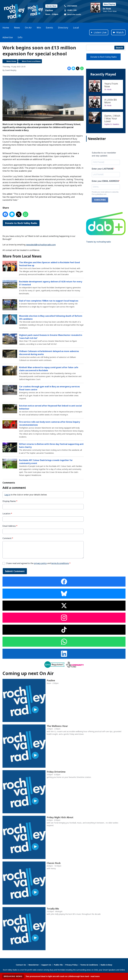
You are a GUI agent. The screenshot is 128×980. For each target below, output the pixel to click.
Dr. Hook (107, 9)
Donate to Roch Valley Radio (21, 223)
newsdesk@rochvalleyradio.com (41, 245)
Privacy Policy (71, 965)
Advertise (8, 37)
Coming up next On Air (28, 673)
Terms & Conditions (89, 965)
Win (39, 28)
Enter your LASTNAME (103, 169)
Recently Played (103, 74)
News (17, 28)
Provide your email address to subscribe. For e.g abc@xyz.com (105, 193)
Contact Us (21, 965)
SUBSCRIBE (100, 200)
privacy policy (40, 563)
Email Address (10, 526)
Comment (8, 538)
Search (119, 48)
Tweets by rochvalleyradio (98, 242)
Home (6, 28)
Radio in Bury (106, 965)
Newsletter (34, 965)
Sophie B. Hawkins (112, 124)
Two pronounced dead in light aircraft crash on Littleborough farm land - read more (63, 976)
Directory (63, 28)
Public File (58, 965)
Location (7, 513)
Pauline (49, 10)
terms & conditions (60, 563)
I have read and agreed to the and (38, 563)
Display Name (10, 501)
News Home (11, 61)
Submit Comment (15, 571)
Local (76, 28)
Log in (7, 495)
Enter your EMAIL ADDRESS (105, 181)
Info (20, 37)
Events (49, 28)
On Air (28, 28)
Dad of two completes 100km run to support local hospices (49, 301)
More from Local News (31, 61)
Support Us (46, 965)
